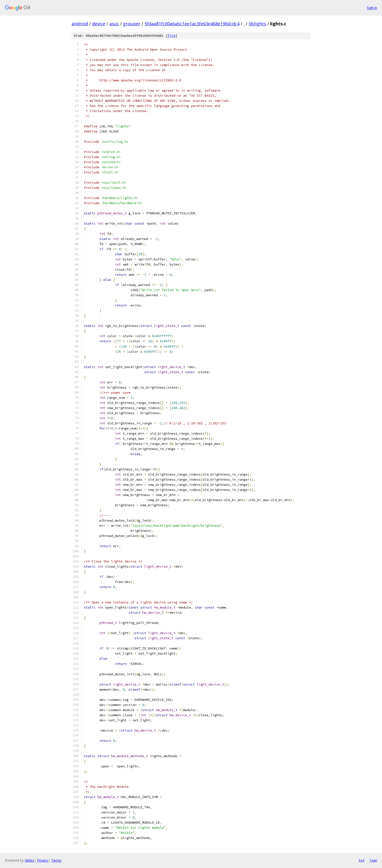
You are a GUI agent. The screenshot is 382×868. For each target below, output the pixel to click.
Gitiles (29, 860)
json (373, 860)
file (172, 36)
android (80, 24)
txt (362, 860)
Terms (56, 860)
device (99, 24)
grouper (132, 24)
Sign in (372, 8)
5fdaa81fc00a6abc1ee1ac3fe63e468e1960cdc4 (192, 24)
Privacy (43, 860)
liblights (257, 24)
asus (114, 24)
